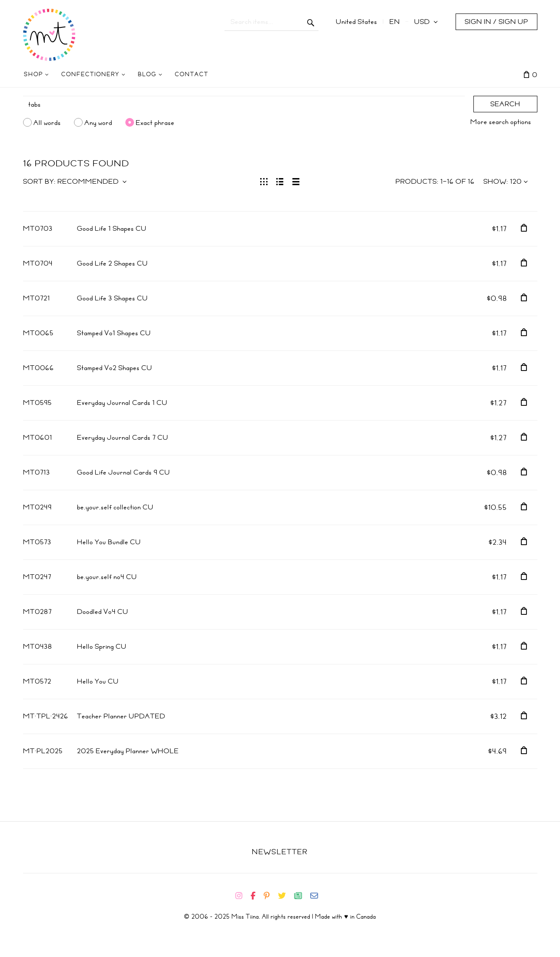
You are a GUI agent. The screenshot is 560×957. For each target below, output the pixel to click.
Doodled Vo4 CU (103, 612)
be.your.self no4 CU (107, 577)
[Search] (244, 104)
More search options (501, 122)
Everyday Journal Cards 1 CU (122, 403)
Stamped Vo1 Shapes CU (114, 333)
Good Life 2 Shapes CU (112, 263)
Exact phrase (155, 122)
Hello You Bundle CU (109, 542)
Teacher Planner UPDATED (121, 716)
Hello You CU (98, 681)
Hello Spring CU (102, 647)
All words (47, 122)
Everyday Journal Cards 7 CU (123, 438)
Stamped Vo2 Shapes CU (115, 368)
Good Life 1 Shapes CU (112, 229)
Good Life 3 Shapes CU (112, 298)
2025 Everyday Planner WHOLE (128, 751)
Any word (98, 122)
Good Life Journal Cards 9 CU (124, 472)
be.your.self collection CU (115, 507)
